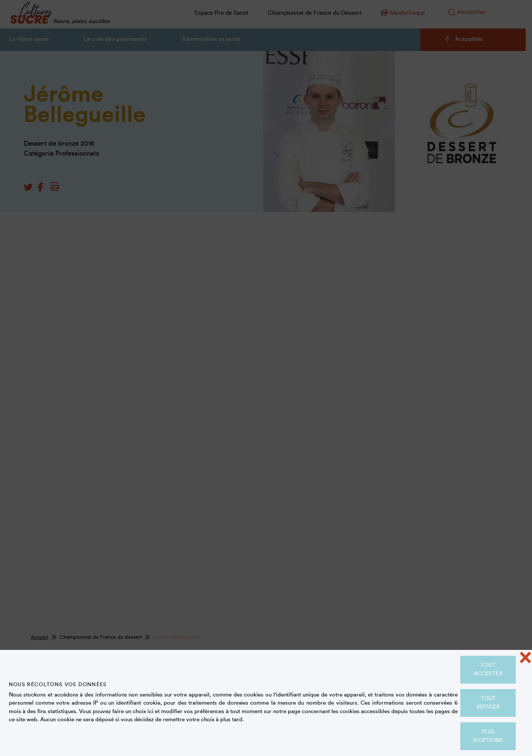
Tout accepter (488, 669)
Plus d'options (488, 736)
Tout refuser (488, 703)
